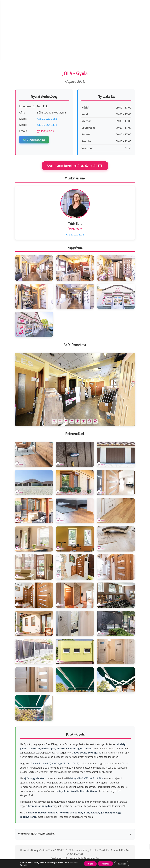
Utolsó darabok (79, 837)
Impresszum (132, 832)
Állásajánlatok (55, 837)
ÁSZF (93, 832)
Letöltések (99, 837)
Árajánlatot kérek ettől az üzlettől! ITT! (75, 120)
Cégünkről (16, 832)
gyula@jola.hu (45, 86)
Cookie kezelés (110, 832)
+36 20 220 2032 (47, 73)
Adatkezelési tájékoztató (69, 832)
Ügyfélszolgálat (37, 832)
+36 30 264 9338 (47, 79)
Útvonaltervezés (34, 94)
